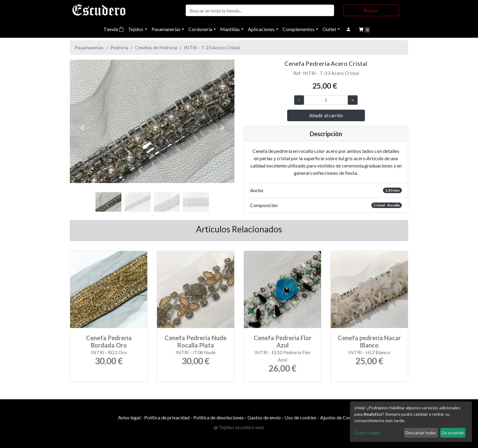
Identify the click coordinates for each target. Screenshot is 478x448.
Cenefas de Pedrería (156, 47)
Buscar (371, 10)
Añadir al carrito (326, 115)
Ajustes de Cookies (340, 417)
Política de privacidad (167, 417)
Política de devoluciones (219, 417)
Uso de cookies (300, 417)
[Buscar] (260, 10)
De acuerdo (453, 433)
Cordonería (200, 29)
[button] (82, 128)
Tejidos (136, 29)
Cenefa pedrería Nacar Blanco (369, 341)
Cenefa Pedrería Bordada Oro (109, 341)
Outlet (329, 29)
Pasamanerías (166, 29)
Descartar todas (421, 433)
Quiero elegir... (368, 433)
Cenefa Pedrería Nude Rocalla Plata (196, 341)
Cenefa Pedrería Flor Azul (283, 341)
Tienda (114, 29)
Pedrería (119, 47)
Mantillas (230, 29)
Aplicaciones (261, 29)
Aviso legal (129, 417)
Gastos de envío (264, 417)
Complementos (299, 29)
